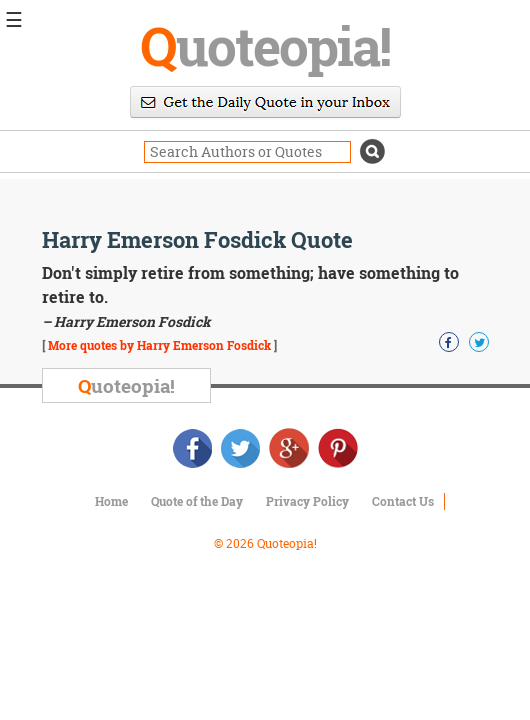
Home (111, 501)
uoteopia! (265, 45)
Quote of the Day (197, 501)
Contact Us (403, 501)
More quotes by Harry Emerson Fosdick (159, 345)
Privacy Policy (307, 501)
